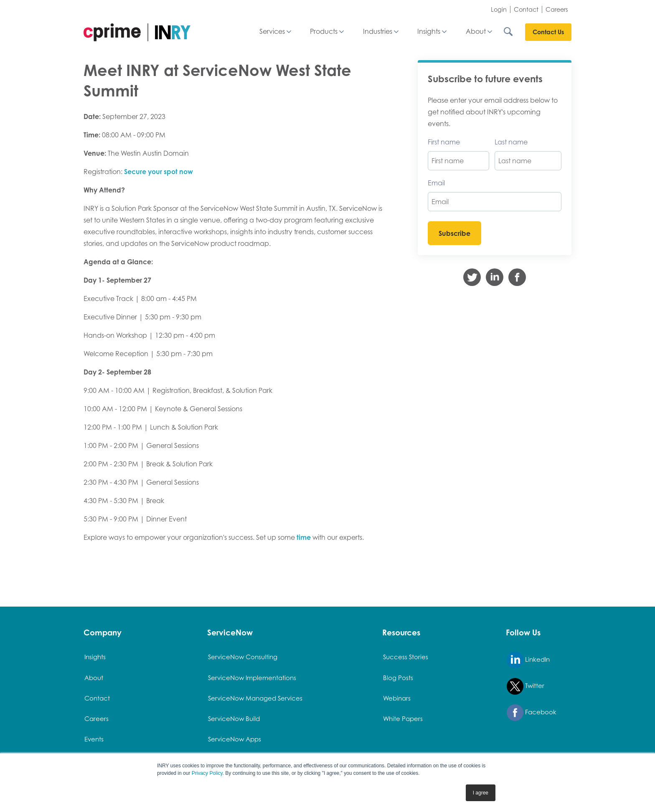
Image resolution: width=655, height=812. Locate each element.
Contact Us (548, 32)
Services (272, 32)
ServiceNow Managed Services (255, 698)
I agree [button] (481, 793)
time (304, 537)
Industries (378, 32)
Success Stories (406, 657)
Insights (429, 32)
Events (94, 739)
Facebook (532, 713)
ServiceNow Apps (235, 739)
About (476, 32)
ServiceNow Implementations (252, 678)
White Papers (403, 719)
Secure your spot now (159, 172)
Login (499, 9)
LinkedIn (528, 660)
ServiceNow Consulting (243, 657)
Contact (526, 9)
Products (324, 32)
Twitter (526, 686)
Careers (557, 9)
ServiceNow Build (234, 719)
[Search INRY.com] (514, 32)
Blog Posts (398, 678)
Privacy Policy (207, 773)
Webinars (397, 698)
